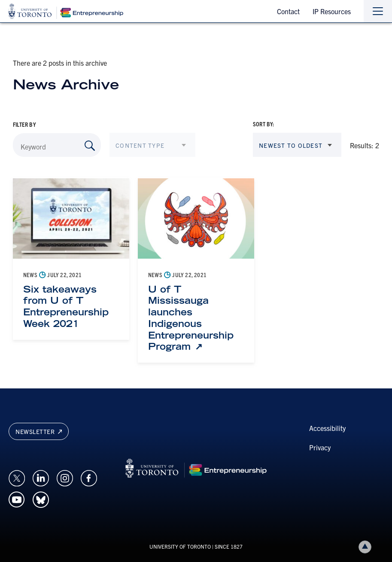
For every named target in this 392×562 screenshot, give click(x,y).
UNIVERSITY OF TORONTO (180, 546)
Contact (288, 11)
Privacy (320, 447)
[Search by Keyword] (90, 146)
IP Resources (332, 11)
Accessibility (327, 428)
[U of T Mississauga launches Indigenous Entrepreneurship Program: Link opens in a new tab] (196, 318)
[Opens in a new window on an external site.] (17, 477)
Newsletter (39, 431)
